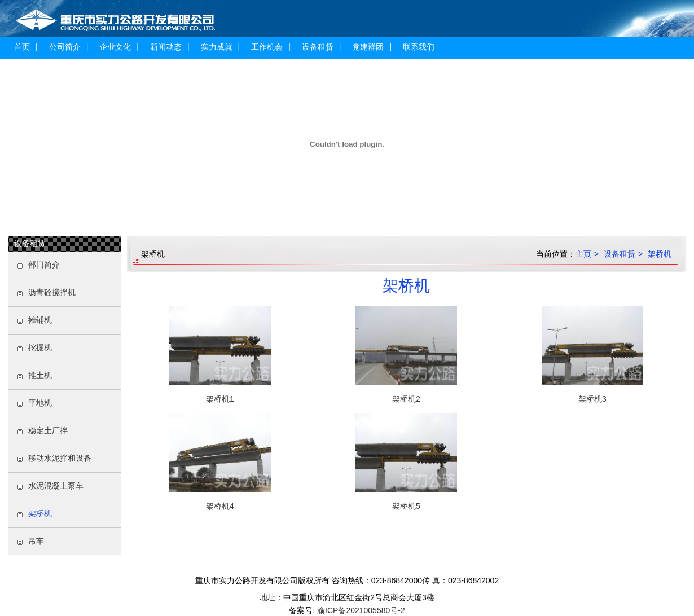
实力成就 (217, 47)
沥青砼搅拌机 (52, 292)
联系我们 (419, 47)
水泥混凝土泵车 (56, 486)
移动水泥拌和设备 (60, 458)
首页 (22, 47)
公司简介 (65, 47)
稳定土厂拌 (48, 430)
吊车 (36, 541)
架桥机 (40, 513)
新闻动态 (166, 47)
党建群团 (368, 47)
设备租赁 (318, 47)
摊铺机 (40, 320)
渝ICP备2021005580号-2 (360, 610)
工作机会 (267, 47)
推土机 (40, 375)
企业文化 (115, 47)
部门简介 (44, 265)
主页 (583, 254)
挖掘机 (40, 347)
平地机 (40, 403)
